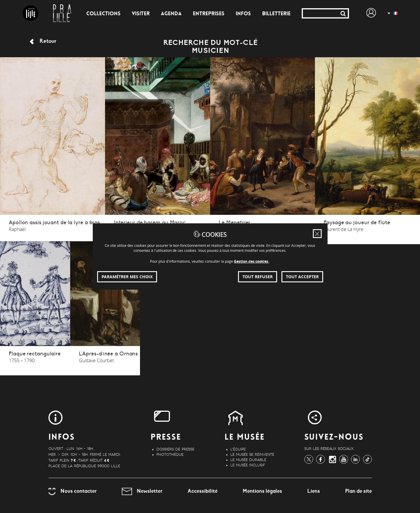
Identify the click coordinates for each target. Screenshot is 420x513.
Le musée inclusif (248, 465)
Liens (314, 491)
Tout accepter (302, 277)
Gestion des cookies (252, 261)
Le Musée (245, 438)
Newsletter (142, 491)
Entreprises (209, 14)
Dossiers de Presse (175, 449)
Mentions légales (262, 491)
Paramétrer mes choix (127, 277)
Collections (103, 14)
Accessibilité (203, 491)
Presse (166, 438)
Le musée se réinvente (252, 455)
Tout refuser (258, 277)
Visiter (141, 14)
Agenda (171, 14)
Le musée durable (248, 460)
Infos (243, 14)
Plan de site (359, 491)
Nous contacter (72, 491)
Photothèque (170, 455)
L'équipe (238, 449)
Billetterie (276, 14)
